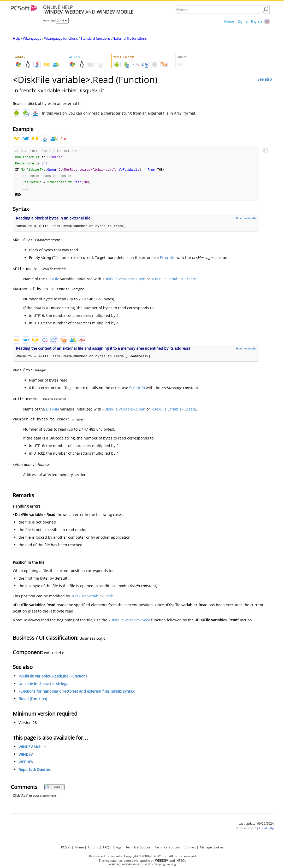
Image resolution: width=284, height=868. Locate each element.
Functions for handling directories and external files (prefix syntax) (77, 693)
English (256, 21)
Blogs (117, 847)
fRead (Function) (33, 701)
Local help (267, 830)
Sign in (243, 21)
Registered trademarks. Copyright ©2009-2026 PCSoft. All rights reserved (142, 856)
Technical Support (138, 847)
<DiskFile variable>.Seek (92, 598)
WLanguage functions (61, 38)
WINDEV (26, 756)
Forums (93, 847)
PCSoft (66, 847)
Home (229, 21)
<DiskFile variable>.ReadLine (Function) (53, 678)
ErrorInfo (168, 260)
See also (265, 79)
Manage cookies (212, 847)
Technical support (168, 847)
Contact (190, 847)
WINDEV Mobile (32, 749)
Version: (49, 21)
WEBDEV (26, 764)
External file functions (130, 38)
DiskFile (53, 281)
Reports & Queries (35, 772)
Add (52, 789)
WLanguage (32, 38)
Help (16, 38)
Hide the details (246, 220)
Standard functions (96, 38)
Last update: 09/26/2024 (256, 826)
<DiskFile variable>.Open (124, 281)
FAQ (106, 847)
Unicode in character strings (43, 686)
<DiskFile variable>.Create (174, 281)
